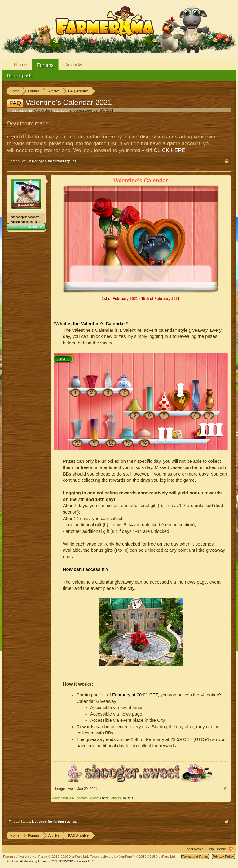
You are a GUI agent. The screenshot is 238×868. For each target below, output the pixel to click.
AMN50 (95, 798)
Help (210, 849)
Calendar (73, 65)
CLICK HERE (170, 150)
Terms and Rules (195, 857)
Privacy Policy (223, 857)
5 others (115, 798)
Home (21, 65)
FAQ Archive (43, 110)
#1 (226, 789)
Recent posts (20, 76)
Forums (45, 65)
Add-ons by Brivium (51, 861)
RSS (231, 849)
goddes (82, 798)
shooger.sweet (81, 110)
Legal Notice (194, 849)
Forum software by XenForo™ (133, 857)
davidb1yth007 (64, 798)
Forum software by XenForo (46, 857)
